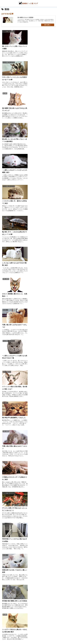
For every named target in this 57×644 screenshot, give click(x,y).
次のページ (28, 434)
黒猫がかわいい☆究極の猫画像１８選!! (15, 571)
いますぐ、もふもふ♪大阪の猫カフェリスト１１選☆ (20, 560)
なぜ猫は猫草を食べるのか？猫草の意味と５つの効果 (20, 611)
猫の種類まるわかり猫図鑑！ (12, 546)
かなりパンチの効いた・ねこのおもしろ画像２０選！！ (21, 622)
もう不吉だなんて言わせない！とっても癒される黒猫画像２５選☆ (25, 588)
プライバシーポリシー (42, 638)
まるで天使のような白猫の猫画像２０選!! (16, 616)
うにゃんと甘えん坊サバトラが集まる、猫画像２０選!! (20, 599)
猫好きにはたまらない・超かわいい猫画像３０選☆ (19, 577)
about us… (15, 638)
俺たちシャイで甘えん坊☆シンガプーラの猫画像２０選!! (21, 583)
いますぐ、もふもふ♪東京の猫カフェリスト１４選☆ (20, 555)
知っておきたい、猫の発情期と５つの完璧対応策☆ (19, 605)
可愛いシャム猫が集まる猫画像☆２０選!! (16, 594)
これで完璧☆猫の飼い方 (10, 551)
